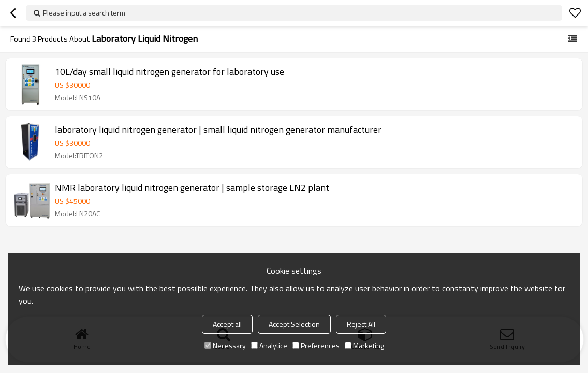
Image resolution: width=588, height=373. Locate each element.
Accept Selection (294, 324)
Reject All (361, 324)
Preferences (316, 345)
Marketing (364, 345)
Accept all (227, 324)
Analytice (269, 345)
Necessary (225, 345)
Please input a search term (84, 13)
